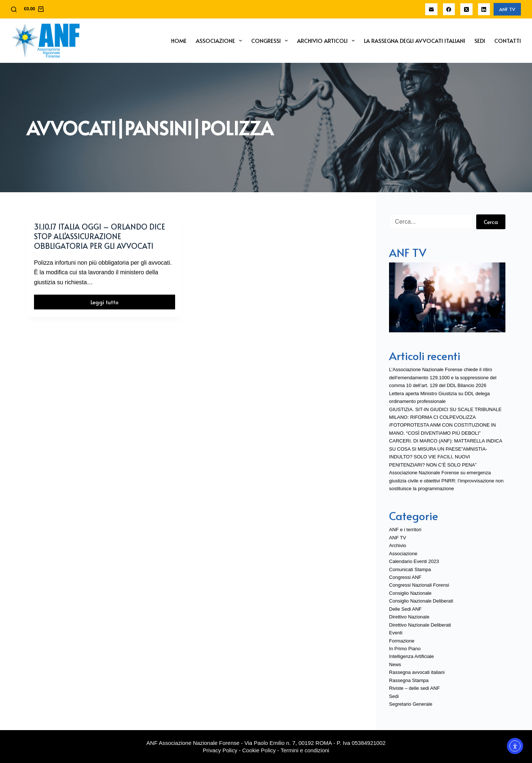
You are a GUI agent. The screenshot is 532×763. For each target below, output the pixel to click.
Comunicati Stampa (410, 569)
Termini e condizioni (305, 750)
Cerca (491, 222)
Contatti (508, 40)
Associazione (220, 41)
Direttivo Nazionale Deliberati (420, 625)
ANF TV (507, 9)
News (395, 664)
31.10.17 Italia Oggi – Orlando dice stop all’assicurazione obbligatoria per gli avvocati (100, 236)
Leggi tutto (119, 304)
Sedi (480, 40)
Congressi (271, 41)
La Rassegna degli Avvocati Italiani (415, 40)
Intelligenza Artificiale (411, 656)
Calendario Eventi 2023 (414, 561)
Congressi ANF (405, 577)
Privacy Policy (220, 750)
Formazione (402, 641)
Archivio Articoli (327, 41)
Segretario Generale (411, 704)
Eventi (396, 633)
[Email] (431, 9)
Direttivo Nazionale (409, 617)
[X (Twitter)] (466, 9)
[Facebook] (449, 9)
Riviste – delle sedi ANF (414, 688)
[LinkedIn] (484, 9)
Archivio (398, 545)
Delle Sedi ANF (405, 609)
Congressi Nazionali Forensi (419, 585)
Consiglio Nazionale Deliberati (421, 601)
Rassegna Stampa (409, 680)
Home (179, 40)
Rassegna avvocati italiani (417, 672)
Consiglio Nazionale (410, 593)
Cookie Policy (259, 750)
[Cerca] (14, 9)
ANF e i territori (405, 530)
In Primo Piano (405, 649)
